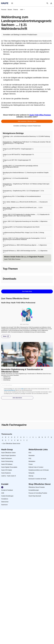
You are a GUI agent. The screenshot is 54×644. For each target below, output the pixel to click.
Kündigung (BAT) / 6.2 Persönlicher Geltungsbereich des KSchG (21, 227)
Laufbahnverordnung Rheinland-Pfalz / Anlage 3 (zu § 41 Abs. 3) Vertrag (23, 233)
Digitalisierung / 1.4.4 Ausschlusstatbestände (16, 178)
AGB (22, 389)
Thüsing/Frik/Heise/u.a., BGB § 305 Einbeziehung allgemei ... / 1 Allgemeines (25, 245)
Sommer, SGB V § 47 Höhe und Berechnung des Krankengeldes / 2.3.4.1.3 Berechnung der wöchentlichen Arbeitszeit (24, 239)
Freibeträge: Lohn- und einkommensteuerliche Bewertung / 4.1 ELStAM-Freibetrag (26, 136)
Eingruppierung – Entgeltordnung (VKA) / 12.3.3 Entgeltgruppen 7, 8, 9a (23, 191)
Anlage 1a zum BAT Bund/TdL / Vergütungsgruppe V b (18, 155)
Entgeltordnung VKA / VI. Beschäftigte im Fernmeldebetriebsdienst (22, 196)
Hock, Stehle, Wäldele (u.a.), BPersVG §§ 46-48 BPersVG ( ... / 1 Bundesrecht (25, 202)
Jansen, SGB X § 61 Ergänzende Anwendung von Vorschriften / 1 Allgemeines (25, 221)
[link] (51, 3)
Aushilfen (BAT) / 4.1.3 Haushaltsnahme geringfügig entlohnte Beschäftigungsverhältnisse (20, 166)
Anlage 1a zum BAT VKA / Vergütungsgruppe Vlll (17, 160)
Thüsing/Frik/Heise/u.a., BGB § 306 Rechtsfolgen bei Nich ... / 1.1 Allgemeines (25, 251)
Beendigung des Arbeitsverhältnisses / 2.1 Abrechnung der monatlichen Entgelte (26, 173)
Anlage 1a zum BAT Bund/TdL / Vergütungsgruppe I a (18, 149)
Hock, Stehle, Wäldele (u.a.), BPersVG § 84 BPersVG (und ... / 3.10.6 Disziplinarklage (23, 208)
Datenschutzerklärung (9, 390)
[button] (12, 3)
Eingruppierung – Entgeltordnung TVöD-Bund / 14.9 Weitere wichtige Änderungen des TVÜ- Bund (26, 185)
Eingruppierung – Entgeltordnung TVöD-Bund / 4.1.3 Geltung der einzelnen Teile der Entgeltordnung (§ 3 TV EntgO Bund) (27, 143)
